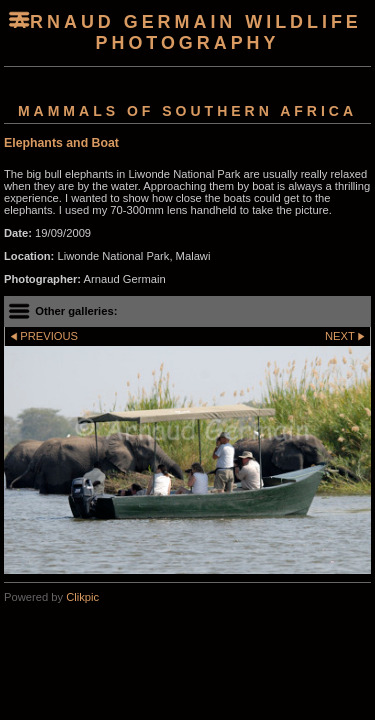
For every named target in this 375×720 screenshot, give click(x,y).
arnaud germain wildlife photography (187, 32)
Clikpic (82, 597)
